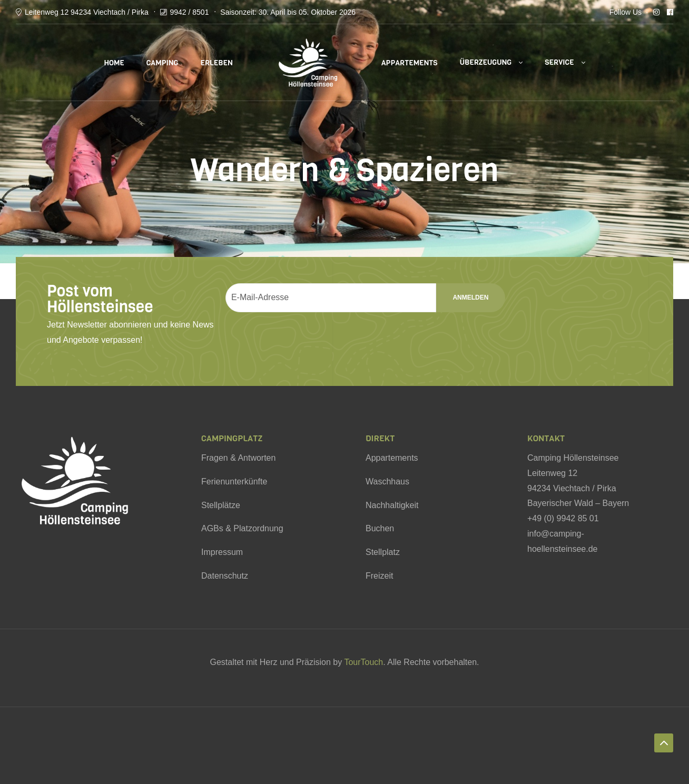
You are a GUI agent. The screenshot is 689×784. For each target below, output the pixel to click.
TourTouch (363, 662)
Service (559, 62)
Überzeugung (486, 62)
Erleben (216, 63)
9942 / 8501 (189, 12)
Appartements (410, 63)
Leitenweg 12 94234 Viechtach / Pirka (87, 12)
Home (114, 63)
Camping (163, 63)
